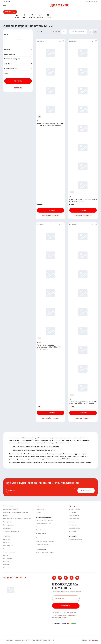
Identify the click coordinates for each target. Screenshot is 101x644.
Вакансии (6, 565)
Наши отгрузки (8, 546)
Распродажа (7, 528)
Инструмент (7, 522)
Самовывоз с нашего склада (45, 527)
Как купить (7, 539)
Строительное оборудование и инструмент (17, 519)
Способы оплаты (41, 530)
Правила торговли (74, 519)
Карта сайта (72, 531)
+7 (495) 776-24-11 (91, 2)
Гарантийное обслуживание (45, 541)
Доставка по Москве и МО (44, 520)
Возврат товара (41, 533)
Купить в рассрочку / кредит (45, 552)
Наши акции (40, 509)
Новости (6, 543)
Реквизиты (7, 561)
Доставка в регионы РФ (44, 524)
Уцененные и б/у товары (11, 531)
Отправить (66, 606)
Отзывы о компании (10, 552)
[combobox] (64, 32)
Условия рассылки (74, 528)
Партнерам (72, 512)
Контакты (7, 568)
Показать (18, 81)
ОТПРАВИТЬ (86, 490)
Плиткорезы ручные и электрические (16, 512)
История (6, 555)
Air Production (93, 640)
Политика (72, 522)
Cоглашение (72, 525)
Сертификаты (8, 558)
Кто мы (6, 549)
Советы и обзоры (74, 509)
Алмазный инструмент (11, 509)
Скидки (38, 512)
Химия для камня (9, 525)
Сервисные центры (42, 544)
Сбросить (18, 88)
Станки (6, 516)
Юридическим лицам (75, 539)
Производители (74, 516)
